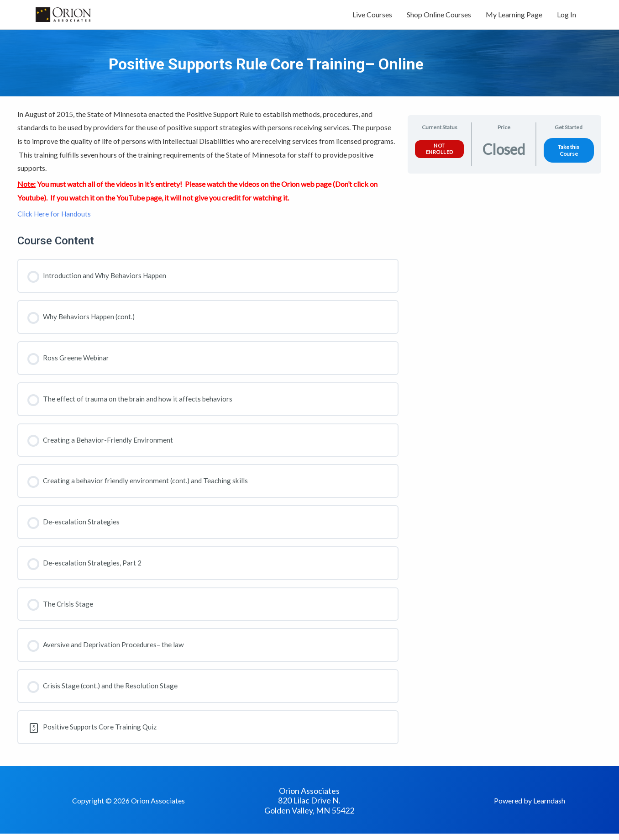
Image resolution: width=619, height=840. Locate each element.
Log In (567, 17)
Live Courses (372, 17)
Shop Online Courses (439, 17)
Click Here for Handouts (56, 219)
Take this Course (569, 155)
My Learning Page (514, 17)
